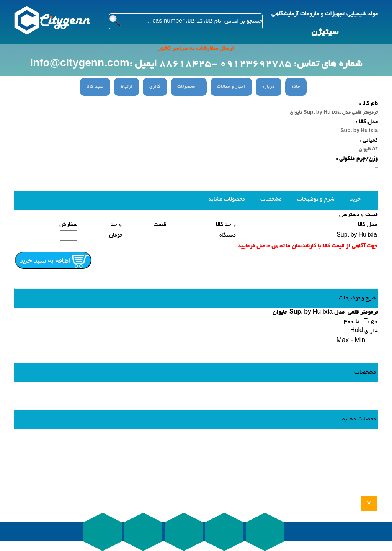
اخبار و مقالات (231, 87)
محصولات (186, 87)
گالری (155, 87)
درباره (269, 87)
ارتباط (127, 87)
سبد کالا (95, 87)
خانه (296, 87)
